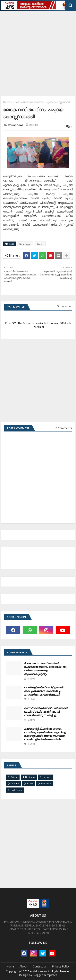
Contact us (40, 966)
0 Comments (64, 428)
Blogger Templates (45, 975)
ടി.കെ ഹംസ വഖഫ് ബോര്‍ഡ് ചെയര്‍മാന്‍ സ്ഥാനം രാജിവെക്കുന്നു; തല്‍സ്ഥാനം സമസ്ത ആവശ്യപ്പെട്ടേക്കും (46, 669)
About (23, 966)
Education (46, 783)
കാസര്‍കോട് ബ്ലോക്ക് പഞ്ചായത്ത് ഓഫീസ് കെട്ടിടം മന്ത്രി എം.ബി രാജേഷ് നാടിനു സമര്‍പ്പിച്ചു (46, 712)
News (16, 102)
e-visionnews (39, 971)
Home (7, 102)
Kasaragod (25, 244)
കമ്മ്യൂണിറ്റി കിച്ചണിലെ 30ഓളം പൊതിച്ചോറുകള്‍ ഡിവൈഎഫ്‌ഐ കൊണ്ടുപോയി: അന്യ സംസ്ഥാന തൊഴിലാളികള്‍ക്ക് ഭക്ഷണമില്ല (45, 734)
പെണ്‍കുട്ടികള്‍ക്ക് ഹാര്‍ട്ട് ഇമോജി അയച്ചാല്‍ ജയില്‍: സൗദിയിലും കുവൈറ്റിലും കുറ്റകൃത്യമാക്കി (44, 691)
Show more (65, 306)
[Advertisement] (38, 52)
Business (30, 777)
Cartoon (47, 777)
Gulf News (16, 790)
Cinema (15, 783)
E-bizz (30, 783)
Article (14, 777)
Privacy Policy (61, 966)
